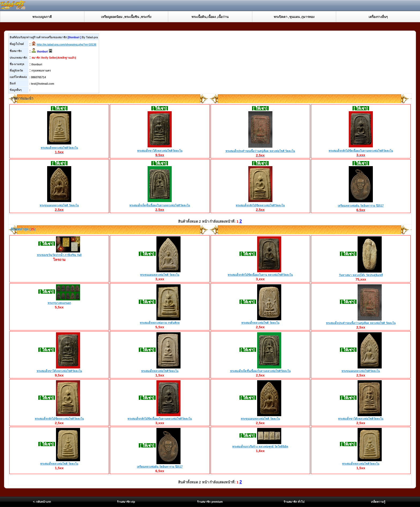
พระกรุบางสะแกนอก (59, 303)
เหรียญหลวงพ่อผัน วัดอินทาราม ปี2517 (361, 206)
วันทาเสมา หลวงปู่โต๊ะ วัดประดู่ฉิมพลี (361, 275)
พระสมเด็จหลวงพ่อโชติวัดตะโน (59, 148)
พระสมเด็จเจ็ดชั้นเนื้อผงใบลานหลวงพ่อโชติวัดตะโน (160, 206)
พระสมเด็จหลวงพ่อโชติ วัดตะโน (260, 323)
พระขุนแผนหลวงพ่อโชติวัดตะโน (361, 371)
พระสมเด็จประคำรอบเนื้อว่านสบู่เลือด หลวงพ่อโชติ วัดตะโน (260, 151)
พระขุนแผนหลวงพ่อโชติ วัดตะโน (59, 206)
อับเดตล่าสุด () (23, 229)
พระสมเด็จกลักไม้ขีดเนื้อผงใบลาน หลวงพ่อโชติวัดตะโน (260, 275)
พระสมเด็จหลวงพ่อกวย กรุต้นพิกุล (160, 323)
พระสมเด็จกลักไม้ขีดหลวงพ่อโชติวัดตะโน (260, 206)
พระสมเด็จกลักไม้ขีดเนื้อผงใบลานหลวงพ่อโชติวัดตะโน (361, 151)
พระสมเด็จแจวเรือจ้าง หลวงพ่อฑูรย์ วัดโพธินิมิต (260, 447)
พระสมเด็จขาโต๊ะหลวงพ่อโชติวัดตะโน (160, 151)
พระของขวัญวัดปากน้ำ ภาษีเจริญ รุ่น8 (59, 255)
